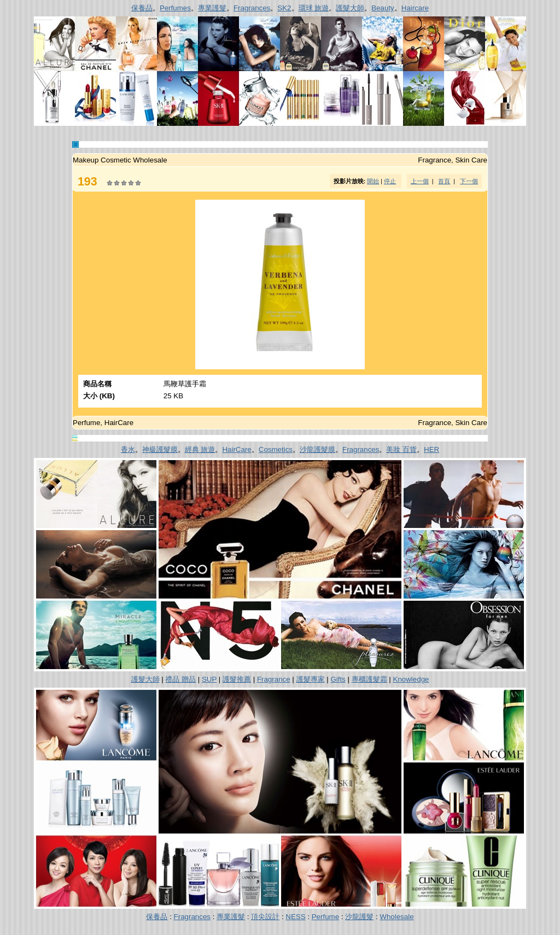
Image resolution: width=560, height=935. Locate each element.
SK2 (284, 8)
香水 (128, 449)
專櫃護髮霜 (369, 679)
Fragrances (252, 8)
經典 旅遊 (200, 449)
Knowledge (411, 679)
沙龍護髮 (359, 917)
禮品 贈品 (180, 679)
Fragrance (274, 679)
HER (431, 449)
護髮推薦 (237, 679)
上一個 (420, 181)
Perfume (325, 917)
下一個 (469, 181)
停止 (390, 181)
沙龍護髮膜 (317, 449)
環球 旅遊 (314, 8)
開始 (373, 181)
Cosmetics (276, 449)
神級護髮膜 (160, 449)
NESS (295, 917)
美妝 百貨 (401, 449)
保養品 (142, 8)
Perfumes (175, 8)
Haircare (415, 8)
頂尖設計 (265, 917)
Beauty (383, 8)
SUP (209, 679)
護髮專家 (311, 679)
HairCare (237, 449)
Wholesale (396, 917)
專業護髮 (212, 8)
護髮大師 (350, 8)
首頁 (444, 181)
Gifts (338, 679)
